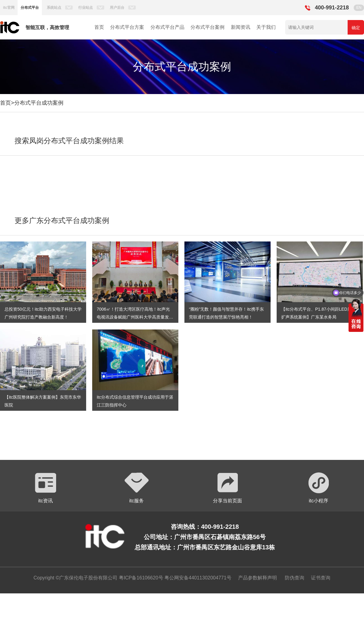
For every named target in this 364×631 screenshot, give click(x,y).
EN (359, 8)
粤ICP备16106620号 (140, 578)
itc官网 (9, 8)
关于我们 (266, 27)
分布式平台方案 (127, 27)
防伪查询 (295, 578)
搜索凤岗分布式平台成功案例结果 (69, 141)
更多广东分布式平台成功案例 (62, 220)
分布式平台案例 (207, 27)
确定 (356, 28)
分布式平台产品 (167, 27)
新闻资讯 (241, 27)
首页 (99, 27)
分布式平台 (30, 8)
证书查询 (321, 578)
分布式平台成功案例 (39, 103)
